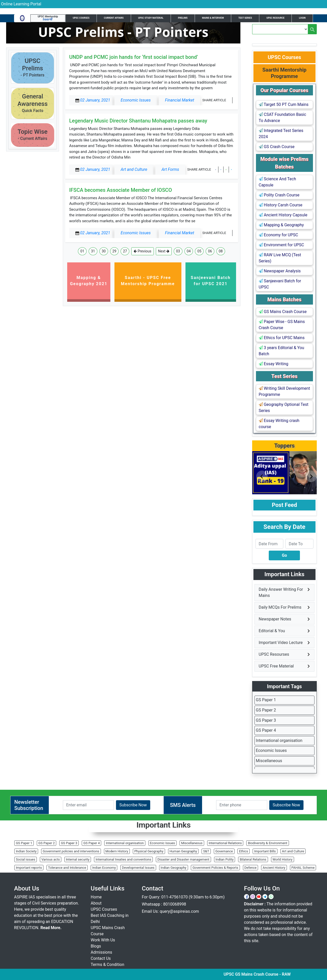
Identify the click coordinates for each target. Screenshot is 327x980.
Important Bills (265, 851)
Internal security (78, 859)
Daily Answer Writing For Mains (281, 592)
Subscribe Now (133, 805)
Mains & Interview (213, 18)
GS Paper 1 (266, 700)
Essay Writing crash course (279, 424)
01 (82, 251)
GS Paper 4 (266, 730)
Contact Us (101, 958)
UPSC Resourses (274, 654)
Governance (224, 851)
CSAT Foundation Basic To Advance (283, 118)
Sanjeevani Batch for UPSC (280, 284)
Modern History (117, 851)
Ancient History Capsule (283, 215)
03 (178, 251)
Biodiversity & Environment (267, 843)
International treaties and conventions (123, 859)
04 (189, 251)
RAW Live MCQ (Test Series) (280, 258)
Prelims (183, 18)
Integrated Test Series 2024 (281, 134)
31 (93, 251)
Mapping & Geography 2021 (89, 281)
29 (114, 251)
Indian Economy (104, 868)
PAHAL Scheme (303, 868)
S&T (206, 851)
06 (210, 251)
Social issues (26, 859)
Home (96, 897)
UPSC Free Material (276, 666)
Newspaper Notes (275, 619)
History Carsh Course (281, 205)
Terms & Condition (107, 965)
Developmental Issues (138, 868)
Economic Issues (271, 750)
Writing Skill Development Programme (284, 391)
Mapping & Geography (281, 225)
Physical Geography (149, 851)
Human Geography (183, 851)
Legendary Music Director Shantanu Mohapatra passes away (138, 121)
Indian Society (26, 851)
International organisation (279, 740)
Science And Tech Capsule (277, 182)
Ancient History (274, 868)
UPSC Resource (276, 18)
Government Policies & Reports (215, 868)
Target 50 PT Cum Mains (284, 104)
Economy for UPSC (278, 235)
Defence (251, 868)
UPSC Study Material (151, 18)
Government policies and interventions (71, 851)
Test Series (245, 18)
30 (104, 251)
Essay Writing (274, 364)
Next (164, 251)
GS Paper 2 (266, 710)
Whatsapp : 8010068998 (164, 904)
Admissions (101, 952)
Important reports (29, 868)
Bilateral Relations (253, 859)
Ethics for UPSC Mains (282, 338)
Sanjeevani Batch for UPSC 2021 (211, 281)
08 (221, 251)
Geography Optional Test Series (284, 408)
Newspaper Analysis (280, 271)
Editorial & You (272, 631)
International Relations (225, 843)
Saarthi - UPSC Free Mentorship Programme (148, 281)
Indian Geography (174, 868)
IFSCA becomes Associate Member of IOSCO (121, 190)
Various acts (51, 859)
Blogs (96, 946)
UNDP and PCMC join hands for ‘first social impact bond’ (134, 57)
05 (199, 251)
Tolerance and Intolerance (67, 868)
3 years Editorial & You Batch (282, 351)
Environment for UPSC (282, 245)
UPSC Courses (81, 18)
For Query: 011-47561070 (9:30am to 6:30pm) (183, 897)
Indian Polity (225, 859)
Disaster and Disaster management (183, 859)
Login (302, 18)
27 (125, 251)
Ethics (243, 851)
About (96, 903)
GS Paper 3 (266, 720)
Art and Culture (293, 851)
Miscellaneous (269, 761)
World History (283, 859)
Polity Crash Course (279, 195)
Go (284, 555)
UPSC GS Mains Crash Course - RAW (264, 974)
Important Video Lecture (281, 643)
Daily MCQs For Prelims (280, 607)
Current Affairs (114, 18)
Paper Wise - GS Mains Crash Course (282, 325)
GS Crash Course (277, 147)
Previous (142, 251)
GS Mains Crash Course (283, 312)
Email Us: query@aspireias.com (170, 911)
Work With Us (103, 940)
